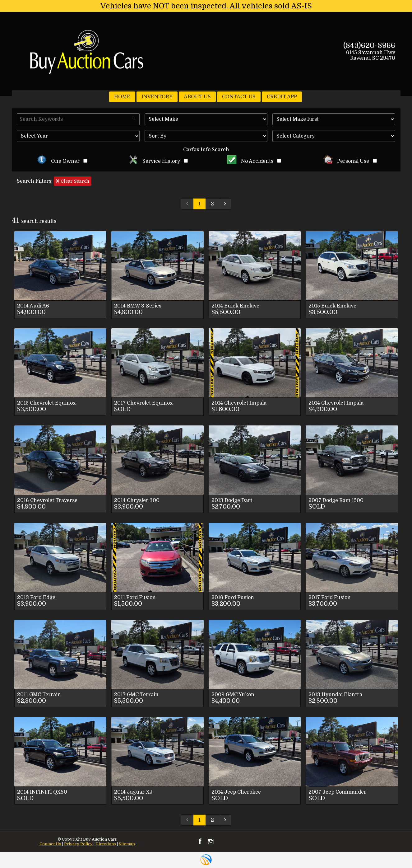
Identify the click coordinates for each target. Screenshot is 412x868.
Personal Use (350, 161)
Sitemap (127, 844)
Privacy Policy (78, 844)
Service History (158, 161)
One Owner (62, 161)
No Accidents (254, 161)
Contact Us (50, 844)
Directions (106, 844)
